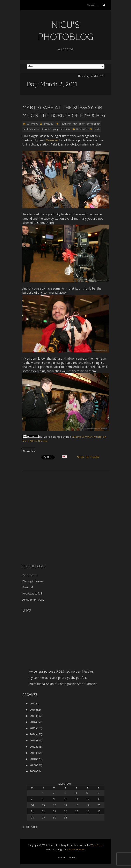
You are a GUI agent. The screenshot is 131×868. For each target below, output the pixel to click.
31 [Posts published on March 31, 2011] (66, 817)
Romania (46, 129)
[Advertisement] (48, 532)
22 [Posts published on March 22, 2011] (43, 811)
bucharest (66, 124)
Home (81, 76)
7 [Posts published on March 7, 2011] (32, 799)
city (75, 124)
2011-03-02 (32, 124)
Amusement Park (33, 600)
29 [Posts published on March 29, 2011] (43, 817)
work (47, 437)
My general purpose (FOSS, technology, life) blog (61, 671)
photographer (93, 124)
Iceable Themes (76, 849)
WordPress (96, 845)
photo (82, 124)
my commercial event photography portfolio (58, 678)
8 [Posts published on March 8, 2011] (43, 799)
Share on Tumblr (90, 457)
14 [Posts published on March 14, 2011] (32, 805)
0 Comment (82, 129)
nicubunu (48, 124)
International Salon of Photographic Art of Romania (63, 684)
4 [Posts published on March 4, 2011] (76, 793)
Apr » (34, 827)
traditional (65, 129)
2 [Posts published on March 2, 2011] (54, 793)
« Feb (26, 827)
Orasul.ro (52, 140)
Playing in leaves (33, 581)
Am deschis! (30, 575)
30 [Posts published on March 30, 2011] (54, 817)
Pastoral (28, 587)
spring (55, 129)
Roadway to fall (32, 593)
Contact (72, 857)
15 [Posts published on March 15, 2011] (43, 805)
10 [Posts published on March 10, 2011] (66, 799)
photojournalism (31, 129)
